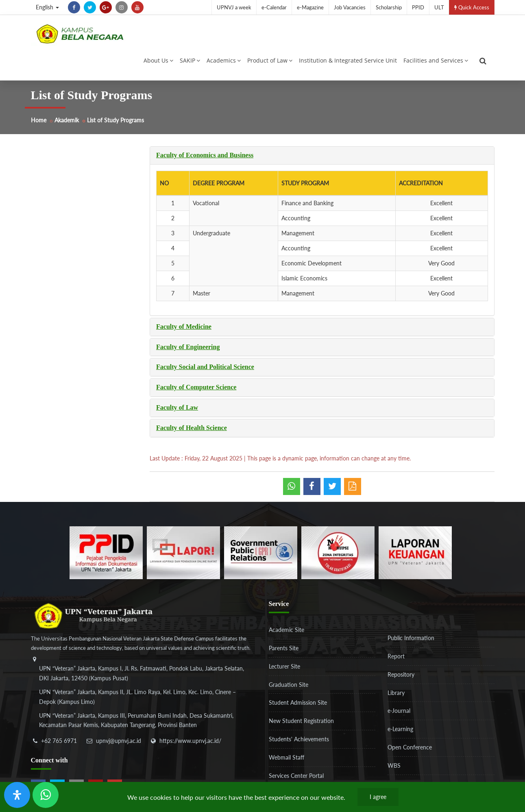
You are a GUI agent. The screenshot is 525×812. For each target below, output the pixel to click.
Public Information (411, 638)
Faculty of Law (177, 407)
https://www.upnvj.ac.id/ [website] (190, 741)
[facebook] (74, 7)
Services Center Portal (296, 776)
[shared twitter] (332, 486)
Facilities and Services (436, 60)
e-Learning (400, 729)
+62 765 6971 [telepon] (59, 741)
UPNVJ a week (234, 7)
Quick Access (472, 7)
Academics (224, 60)
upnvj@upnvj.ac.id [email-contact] (119, 741)
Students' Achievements (299, 739)
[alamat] (143, 698)
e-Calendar (274, 7)
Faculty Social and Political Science (205, 367)
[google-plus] (106, 7)
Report (396, 656)
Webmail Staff (286, 757)
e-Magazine (310, 7)
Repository (401, 674)
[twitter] (90, 7)
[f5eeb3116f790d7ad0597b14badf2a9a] (261, 552)
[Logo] (80, 34)
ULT (439, 7)
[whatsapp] (292, 486)
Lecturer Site (284, 666)
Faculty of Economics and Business (205, 155)
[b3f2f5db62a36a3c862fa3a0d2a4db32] (183, 552)
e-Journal (399, 711)
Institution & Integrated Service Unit (348, 60)
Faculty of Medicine (184, 327)
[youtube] (137, 7)
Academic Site (286, 630)
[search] (483, 61)
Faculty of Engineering (188, 347)
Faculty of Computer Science (196, 387)
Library (396, 693)
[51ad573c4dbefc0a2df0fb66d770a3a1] (338, 552)
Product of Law (270, 60)
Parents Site (284, 648)
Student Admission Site (298, 702)
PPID (418, 7)
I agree (378, 797)
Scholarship (389, 7)
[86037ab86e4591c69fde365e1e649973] (106, 552)
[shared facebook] (312, 486)
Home (39, 120)
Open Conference (410, 747)
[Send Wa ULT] (46, 795)
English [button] (47, 7)
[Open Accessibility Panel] (17, 795)
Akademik (67, 120)
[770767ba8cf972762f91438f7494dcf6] (415, 552)
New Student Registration (301, 721)
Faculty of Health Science (192, 428)
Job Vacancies (350, 7)
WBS (394, 765)
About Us (158, 60)
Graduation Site (289, 685)
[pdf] (353, 486)
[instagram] (122, 7)
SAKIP (190, 60)
